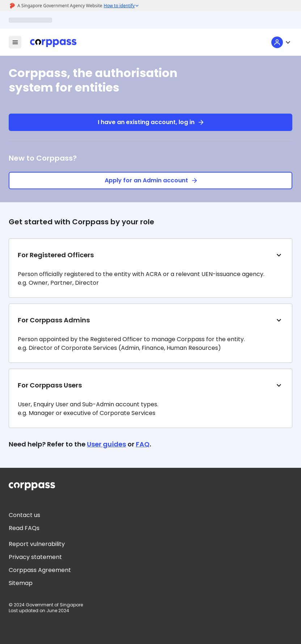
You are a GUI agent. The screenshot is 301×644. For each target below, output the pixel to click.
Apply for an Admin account (150, 181)
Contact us (24, 515)
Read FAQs (24, 528)
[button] (150, 268)
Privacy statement (35, 557)
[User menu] (282, 42)
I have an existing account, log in (150, 122)
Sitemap (21, 583)
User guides (106, 444)
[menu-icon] (15, 42)
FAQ (143, 444)
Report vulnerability (37, 544)
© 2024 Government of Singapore (46, 605)
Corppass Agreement (40, 570)
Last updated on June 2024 (39, 611)
